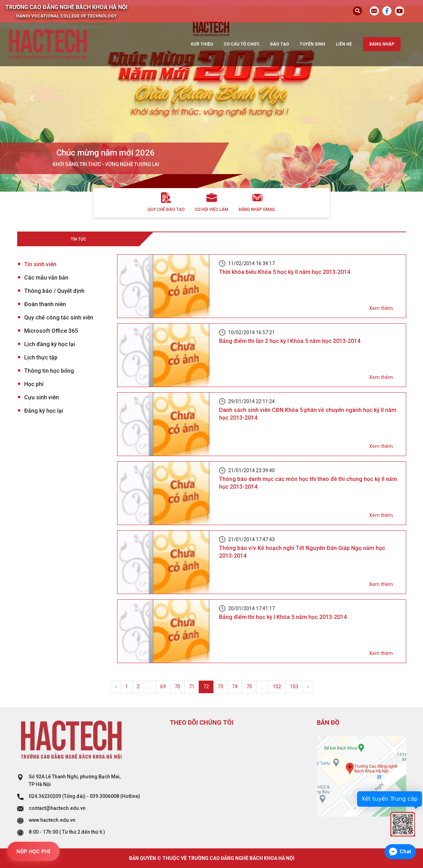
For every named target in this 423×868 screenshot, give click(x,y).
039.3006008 (104, 796)
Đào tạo (280, 44)
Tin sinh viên (40, 264)
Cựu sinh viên (42, 397)
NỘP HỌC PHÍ (33, 852)
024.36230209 (45, 796)
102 (277, 687)
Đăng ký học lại (44, 411)
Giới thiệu (202, 44)
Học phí (34, 384)
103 (294, 687)
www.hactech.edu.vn (52, 820)
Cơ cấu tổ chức (242, 44)
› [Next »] (308, 687)
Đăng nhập (382, 44)
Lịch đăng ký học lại (50, 344)
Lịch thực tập (41, 357)
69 (163, 687)
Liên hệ (344, 44)
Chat (405, 852)
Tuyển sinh (312, 44)
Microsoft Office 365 (51, 331)
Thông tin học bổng (49, 371)
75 (249, 687)
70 (177, 687)
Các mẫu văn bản (46, 278)
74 (235, 687)
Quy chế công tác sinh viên (59, 318)
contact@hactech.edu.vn (57, 808)
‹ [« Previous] (116, 687)
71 (192, 687)
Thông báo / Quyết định (54, 291)
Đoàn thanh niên (45, 304)
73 (220, 687)
